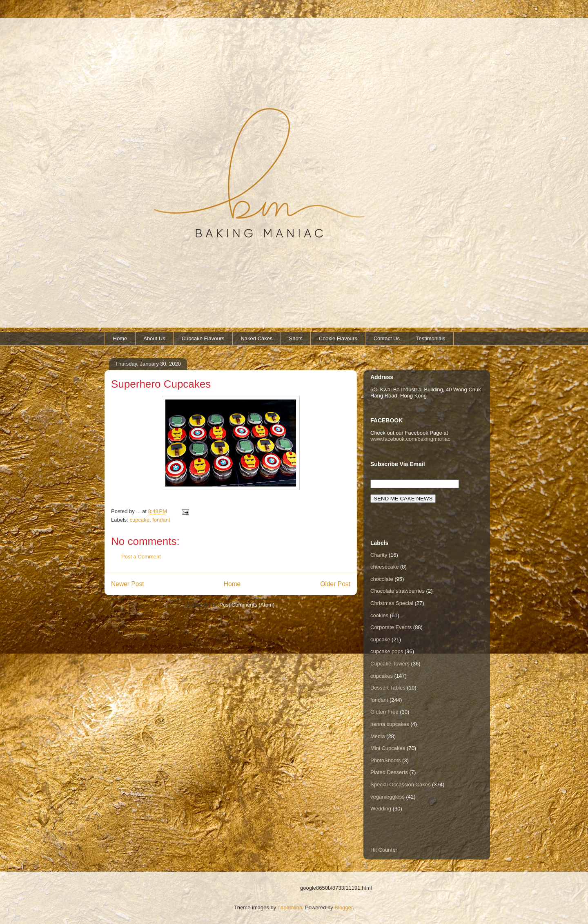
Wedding (381, 809)
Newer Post (128, 584)
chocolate (382, 579)
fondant (161, 520)
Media (378, 736)
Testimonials (431, 338)
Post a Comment (141, 557)
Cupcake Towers (390, 664)
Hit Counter (384, 850)
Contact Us (387, 338)
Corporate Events (391, 627)
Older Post (335, 584)
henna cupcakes (390, 724)
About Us (154, 338)
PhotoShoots (385, 760)
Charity (379, 555)
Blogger (343, 907)
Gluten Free (384, 712)
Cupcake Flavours (203, 338)
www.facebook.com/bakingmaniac (410, 439)
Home (120, 338)
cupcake (140, 520)
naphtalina (290, 907)
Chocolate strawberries (398, 591)
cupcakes (382, 676)
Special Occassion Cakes (400, 785)
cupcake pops (387, 651)
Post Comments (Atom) (247, 605)
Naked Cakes (256, 338)
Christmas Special (392, 603)
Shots (296, 338)
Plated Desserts (389, 772)
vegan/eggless (388, 797)
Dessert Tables (388, 688)
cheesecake (384, 567)
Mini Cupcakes (388, 748)
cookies (379, 615)
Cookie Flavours (338, 338)
